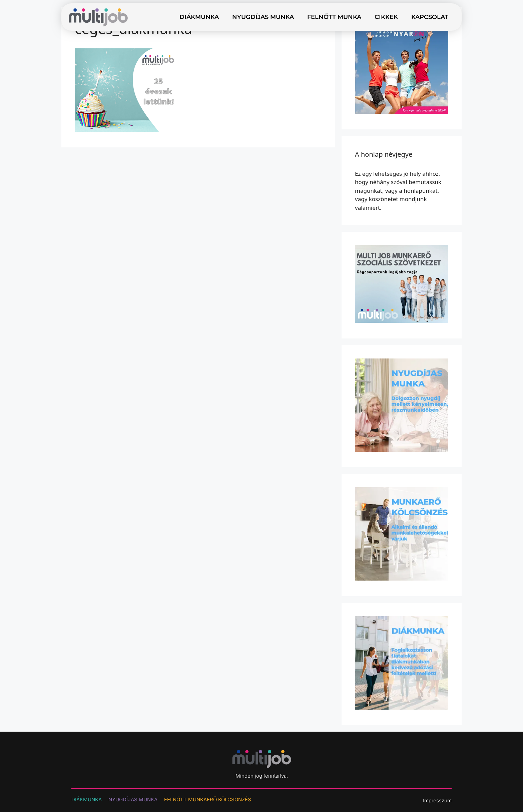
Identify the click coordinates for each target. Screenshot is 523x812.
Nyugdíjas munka (263, 17)
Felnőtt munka (334, 17)
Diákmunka (199, 17)
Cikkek (386, 17)
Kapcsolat (430, 17)
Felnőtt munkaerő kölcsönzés (208, 799)
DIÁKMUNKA (87, 799)
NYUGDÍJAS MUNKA (133, 799)
